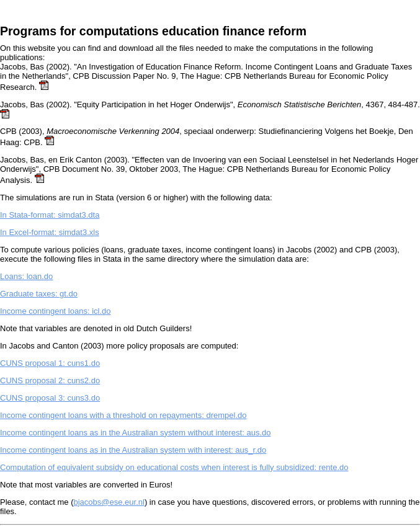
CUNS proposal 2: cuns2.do (50, 380)
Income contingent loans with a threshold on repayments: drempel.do (123, 415)
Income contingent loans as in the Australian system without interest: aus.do (135, 433)
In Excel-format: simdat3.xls (50, 232)
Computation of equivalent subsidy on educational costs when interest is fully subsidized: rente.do (174, 467)
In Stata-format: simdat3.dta (50, 215)
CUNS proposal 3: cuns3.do (50, 398)
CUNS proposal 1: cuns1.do (50, 363)
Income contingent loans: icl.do (56, 311)
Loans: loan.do (26, 276)
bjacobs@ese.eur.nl (109, 502)
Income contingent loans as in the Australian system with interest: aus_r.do (133, 450)
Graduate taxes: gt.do (39, 294)
